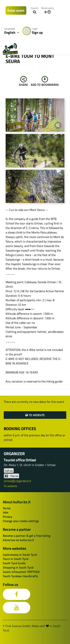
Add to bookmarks (45, 81)
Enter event (16, 10)
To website (35, 415)
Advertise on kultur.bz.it (18, 540)
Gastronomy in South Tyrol (20, 555)
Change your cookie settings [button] (21, 521)
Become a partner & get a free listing (27, 536)
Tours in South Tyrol (16, 559)
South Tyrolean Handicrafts (20, 576)
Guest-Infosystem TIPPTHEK (21, 572)
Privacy (7, 517)
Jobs (6, 512)
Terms (7, 508)
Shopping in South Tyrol (18, 567)
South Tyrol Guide (14, 563)
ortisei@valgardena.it (17, 481)
